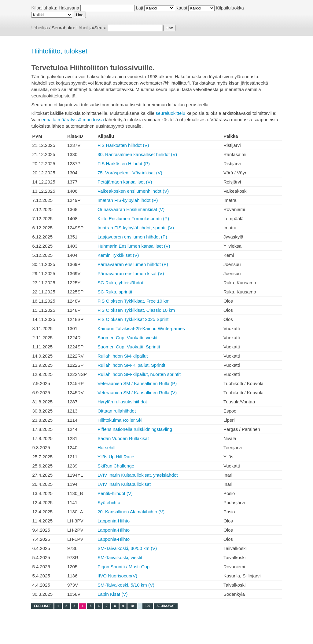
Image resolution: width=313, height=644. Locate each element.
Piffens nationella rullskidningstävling (135, 429)
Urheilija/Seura (91, 28)
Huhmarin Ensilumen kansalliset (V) (134, 246)
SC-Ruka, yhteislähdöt (120, 283)
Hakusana (69, 8)
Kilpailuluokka (230, 8)
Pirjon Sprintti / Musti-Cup (123, 567)
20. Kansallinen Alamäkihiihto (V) (131, 512)
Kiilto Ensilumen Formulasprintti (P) (133, 218)
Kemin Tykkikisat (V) (118, 255)
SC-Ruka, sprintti (115, 292)
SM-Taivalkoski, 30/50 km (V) (127, 548)
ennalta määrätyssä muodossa (72, 120)
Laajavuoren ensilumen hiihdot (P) (132, 237)
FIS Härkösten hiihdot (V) (123, 145)
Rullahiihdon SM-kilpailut (123, 356)
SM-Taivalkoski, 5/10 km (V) (126, 585)
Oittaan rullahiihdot (117, 411)
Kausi (181, 8)
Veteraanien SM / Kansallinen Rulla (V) (137, 393)
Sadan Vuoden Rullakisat (123, 438)
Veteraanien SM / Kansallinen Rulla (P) (137, 383)
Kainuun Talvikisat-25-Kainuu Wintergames (141, 328)
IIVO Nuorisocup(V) (117, 576)
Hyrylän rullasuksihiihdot (122, 402)
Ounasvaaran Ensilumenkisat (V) (131, 209)
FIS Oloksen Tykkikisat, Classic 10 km (136, 310)
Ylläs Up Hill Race (116, 457)
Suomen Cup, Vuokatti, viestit (127, 338)
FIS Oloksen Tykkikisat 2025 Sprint (133, 319)
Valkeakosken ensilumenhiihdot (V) (133, 191)
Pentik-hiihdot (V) (115, 493)
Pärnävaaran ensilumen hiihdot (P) (133, 264)
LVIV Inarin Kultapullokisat (124, 484)
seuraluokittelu (170, 113)
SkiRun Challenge (116, 466)
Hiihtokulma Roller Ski (120, 420)
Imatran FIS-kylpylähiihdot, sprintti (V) (136, 228)
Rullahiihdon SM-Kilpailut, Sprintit (131, 365)
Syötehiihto (109, 502)
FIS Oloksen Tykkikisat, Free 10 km (134, 301)
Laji (140, 8)
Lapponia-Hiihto (114, 521)
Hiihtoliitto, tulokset (59, 51)
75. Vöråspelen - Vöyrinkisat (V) (130, 173)
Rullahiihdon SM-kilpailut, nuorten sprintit (139, 374)
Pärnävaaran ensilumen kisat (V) (131, 273)
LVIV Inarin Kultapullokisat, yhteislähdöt (138, 475)
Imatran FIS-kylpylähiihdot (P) (128, 200)
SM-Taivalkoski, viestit (120, 557)
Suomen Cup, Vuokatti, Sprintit (129, 347)
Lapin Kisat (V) (112, 594)
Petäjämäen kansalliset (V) (125, 182)
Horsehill (106, 448)
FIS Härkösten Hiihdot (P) (124, 164)
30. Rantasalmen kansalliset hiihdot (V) (137, 154)
